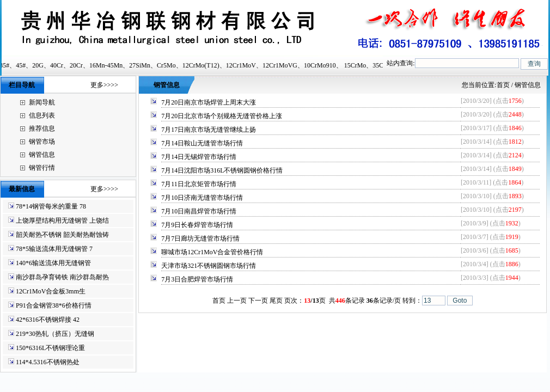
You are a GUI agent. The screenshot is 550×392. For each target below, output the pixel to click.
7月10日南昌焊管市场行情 (199, 211)
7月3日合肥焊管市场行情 (197, 279)
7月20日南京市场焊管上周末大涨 (209, 102)
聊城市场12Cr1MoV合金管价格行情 (212, 252)
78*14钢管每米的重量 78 (51, 206)
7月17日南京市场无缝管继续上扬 (209, 130)
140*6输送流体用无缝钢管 (53, 263)
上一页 (237, 301)
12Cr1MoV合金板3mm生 (51, 291)
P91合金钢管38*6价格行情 (54, 305)
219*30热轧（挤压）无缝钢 (55, 334)
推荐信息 (42, 128)
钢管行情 (42, 168)
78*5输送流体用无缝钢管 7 (54, 249)
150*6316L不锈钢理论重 (50, 348)
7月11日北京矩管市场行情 (199, 184)
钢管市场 (42, 142)
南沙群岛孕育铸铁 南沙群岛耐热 (62, 277)
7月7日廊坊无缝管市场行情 (200, 238)
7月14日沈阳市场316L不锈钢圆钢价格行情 (222, 170)
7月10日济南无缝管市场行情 (202, 198)
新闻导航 (42, 102)
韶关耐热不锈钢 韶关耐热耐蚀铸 (62, 235)
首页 (503, 85)
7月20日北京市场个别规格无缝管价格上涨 (222, 116)
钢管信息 (42, 155)
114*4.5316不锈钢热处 (48, 362)
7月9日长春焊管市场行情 (197, 225)
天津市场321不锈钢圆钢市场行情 (209, 266)
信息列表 (42, 115)
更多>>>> (104, 85)
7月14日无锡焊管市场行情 (199, 157)
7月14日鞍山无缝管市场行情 (202, 143)
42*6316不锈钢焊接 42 (48, 320)
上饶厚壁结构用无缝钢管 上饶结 (62, 220)
